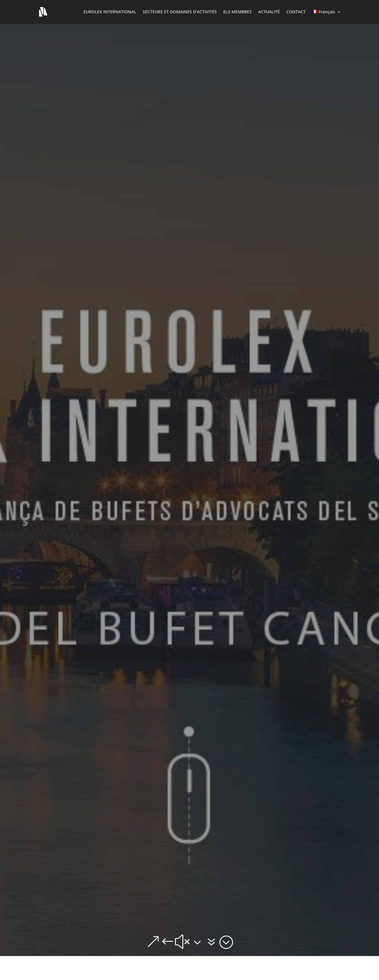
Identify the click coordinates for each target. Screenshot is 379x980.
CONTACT (296, 12)
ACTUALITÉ (269, 12)
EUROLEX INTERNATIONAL (110, 12)
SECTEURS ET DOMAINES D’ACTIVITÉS (180, 12)
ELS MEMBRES (237, 12)
